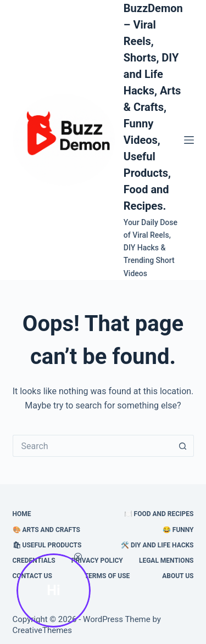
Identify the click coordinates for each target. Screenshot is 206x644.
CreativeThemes (43, 630)
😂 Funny (178, 530)
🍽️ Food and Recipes (159, 514)
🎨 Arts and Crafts (46, 530)
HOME (22, 514)
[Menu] (189, 140)
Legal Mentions (166, 561)
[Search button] (183, 446)
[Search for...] (92, 446)
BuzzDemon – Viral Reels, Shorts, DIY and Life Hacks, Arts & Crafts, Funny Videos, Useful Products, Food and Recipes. (153, 107)
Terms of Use (107, 576)
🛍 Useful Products (47, 545)
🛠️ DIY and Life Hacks (157, 545)
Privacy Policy (97, 561)
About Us (178, 576)
